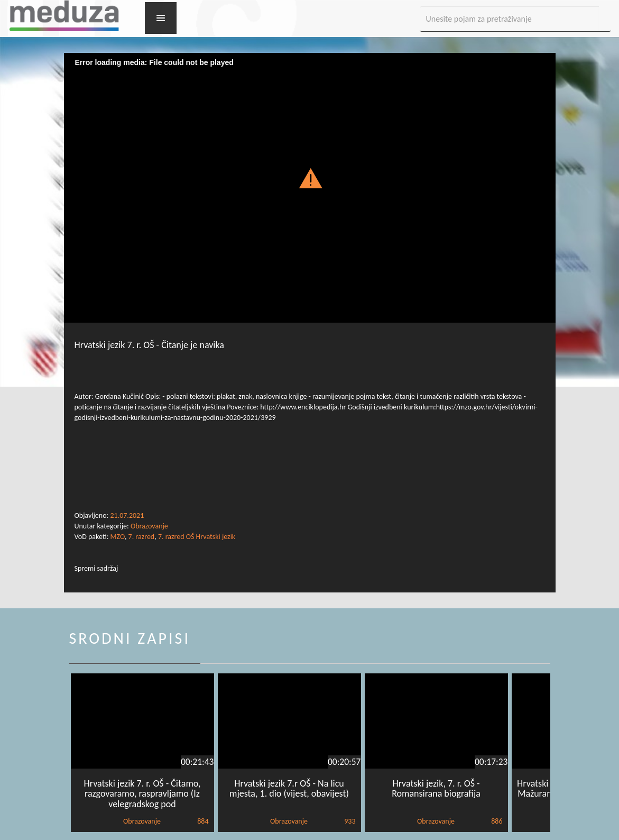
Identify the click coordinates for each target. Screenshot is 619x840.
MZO (118, 537)
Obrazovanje (149, 526)
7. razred (142, 537)
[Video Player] (310, 191)
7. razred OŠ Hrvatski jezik (197, 537)
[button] (309, 178)
